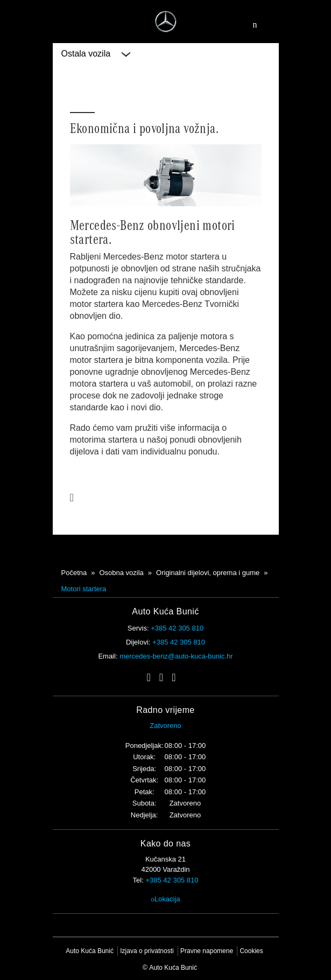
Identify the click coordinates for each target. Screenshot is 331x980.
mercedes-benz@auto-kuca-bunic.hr (176, 656)
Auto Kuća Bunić (90, 951)
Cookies (251, 951)
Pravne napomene (207, 951)
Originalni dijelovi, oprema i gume (208, 573)
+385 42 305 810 (177, 628)
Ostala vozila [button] (96, 54)
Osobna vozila (121, 573)
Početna (74, 573)
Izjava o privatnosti (147, 951)
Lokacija (165, 899)
